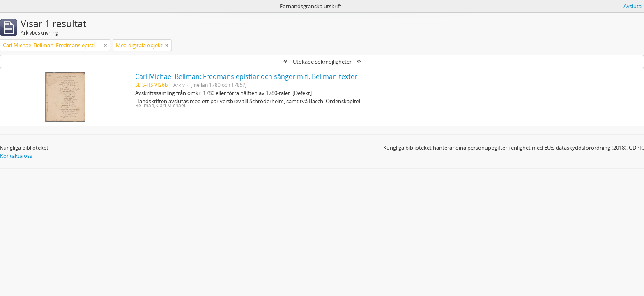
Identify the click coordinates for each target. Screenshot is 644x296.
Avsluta (632, 6)
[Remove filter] (106, 45)
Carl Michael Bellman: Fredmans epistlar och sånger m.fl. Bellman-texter (246, 76)
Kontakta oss (16, 156)
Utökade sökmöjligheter (322, 62)
